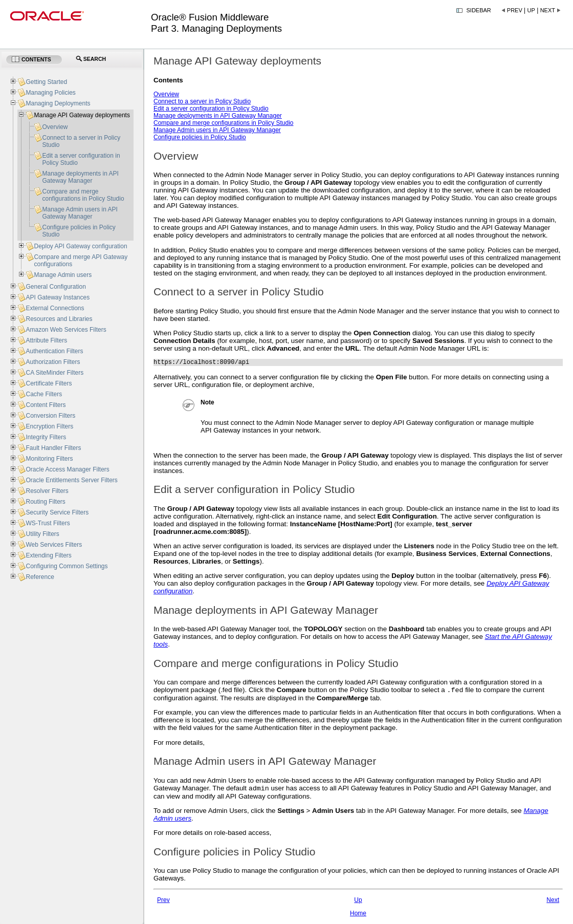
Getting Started (46, 82)
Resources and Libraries (59, 319)
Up (531, 10)
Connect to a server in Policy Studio (202, 101)
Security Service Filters (57, 512)
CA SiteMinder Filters (54, 373)
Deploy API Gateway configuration (80, 246)
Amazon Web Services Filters (66, 330)
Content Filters (46, 405)
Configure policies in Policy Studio (200, 137)
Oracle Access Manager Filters (67, 469)
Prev (515, 10)
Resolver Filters (47, 491)
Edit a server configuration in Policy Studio (211, 109)
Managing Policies (50, 93)
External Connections (55, 308)
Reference (40, 577)
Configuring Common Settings (67, 566)
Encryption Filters (49, 426)
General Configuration (56, 287)
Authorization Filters (53, 362)
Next (548, 10)
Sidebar (479, 10)
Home (358, 917)
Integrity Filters (46, 437)
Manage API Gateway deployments (82, 115)
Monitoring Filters (49, 459)
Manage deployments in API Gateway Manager (218, 116)
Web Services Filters (54, 545)
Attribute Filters (46, 340)
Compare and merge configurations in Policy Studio (223, 123)
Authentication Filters (54, 351)
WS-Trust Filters (48, 523)
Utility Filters (42, 534)
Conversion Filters (50, 416)
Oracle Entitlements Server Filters (71, 480)
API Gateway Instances (58, 297)
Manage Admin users (63, 275)
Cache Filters (44, 394)
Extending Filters (48, 555)
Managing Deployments (58, 103)
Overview (166, 94)
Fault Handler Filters (53, 448)
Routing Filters (45, 502)
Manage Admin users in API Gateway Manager (217, 130)
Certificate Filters (49, 383)
